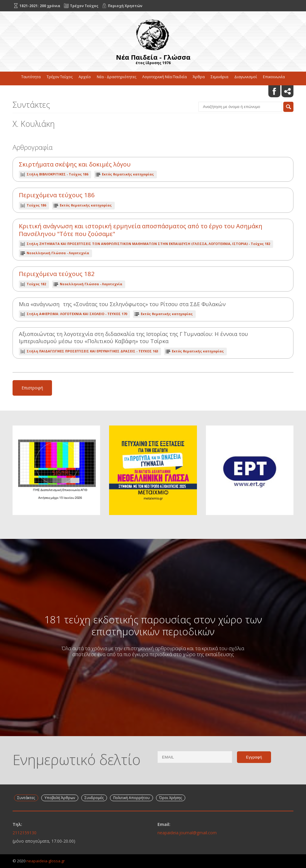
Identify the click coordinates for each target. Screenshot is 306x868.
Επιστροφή (32, 388)
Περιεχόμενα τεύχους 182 (57, 274)
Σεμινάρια (219, 77)
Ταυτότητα (31, 77)
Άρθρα (199, 77)
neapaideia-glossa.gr (46, 861)
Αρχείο (85, 77)
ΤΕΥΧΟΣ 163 (92, 351)
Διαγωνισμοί (246, 77)
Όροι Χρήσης (171, 798)
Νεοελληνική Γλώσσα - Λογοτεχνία (58, 253)
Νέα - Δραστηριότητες (117, 77)
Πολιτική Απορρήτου (131, 798)
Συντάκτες (26, 798)
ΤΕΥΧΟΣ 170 (77, 314)
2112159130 (25, 833)
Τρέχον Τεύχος (60, 77)
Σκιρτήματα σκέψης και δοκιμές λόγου (75, 164)
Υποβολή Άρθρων (60, 798)
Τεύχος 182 (148, 244)
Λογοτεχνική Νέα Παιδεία (165, 77)
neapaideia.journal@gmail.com (187, 833)
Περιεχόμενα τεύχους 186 (57, 195)
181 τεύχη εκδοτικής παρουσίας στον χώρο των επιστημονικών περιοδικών (153, 625)
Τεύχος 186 (57, 174)
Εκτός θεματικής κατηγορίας (128, 174)
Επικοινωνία (274, 77)
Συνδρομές (94, 798)
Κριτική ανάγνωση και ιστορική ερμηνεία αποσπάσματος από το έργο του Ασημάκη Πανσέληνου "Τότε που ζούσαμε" (141, 230)
